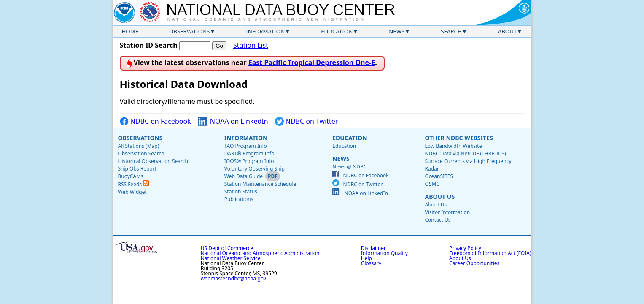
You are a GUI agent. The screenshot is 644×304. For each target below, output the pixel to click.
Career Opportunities (474, 263)
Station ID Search (149, 45)
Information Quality (384, 253)
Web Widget (132, 192)
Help (366, 258)
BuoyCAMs (131, 176)
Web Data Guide (244, 176)
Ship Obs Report (137, 169)
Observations (189, 31)
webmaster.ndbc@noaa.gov (233, 278)
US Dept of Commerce (227, 248)
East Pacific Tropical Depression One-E (312, 62)
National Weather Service (231, 258)
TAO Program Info (246, 146)
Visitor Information (447, 212)
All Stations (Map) (139, 146)
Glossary (371, 263)
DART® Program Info (249, 153)
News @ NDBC (349, 167)
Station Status (241, 191)
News (397, 31)
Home (130, 31)
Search (451, 31)
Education (337, 31)
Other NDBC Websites (459, 138)
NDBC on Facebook (155, 121)
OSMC (432, 184)
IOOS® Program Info (249, 161)
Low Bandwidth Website (453, 146)
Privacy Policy (465, 248)
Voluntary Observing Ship (255, 169)
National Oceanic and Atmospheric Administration (260, 253)
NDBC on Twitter (307, 121)
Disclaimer (373, 248)
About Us (440, 197)
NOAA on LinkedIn (233, 121)
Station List (251, 45)
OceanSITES (439, 176)
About (508, 31)
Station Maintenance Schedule (260, 184)
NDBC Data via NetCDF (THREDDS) (465, 153)
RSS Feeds (134, 184)
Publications (239, 199)
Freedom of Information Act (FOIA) (490, 253)
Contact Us (438, 220)
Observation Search (141, 153)
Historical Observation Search (153, 161)
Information (265, 31)
